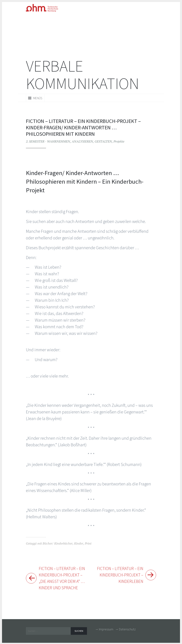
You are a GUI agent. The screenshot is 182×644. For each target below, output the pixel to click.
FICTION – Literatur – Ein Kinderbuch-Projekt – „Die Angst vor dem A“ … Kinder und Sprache (63, 579)
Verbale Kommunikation (82, 75)
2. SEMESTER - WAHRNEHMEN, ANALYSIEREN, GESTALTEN (69, 141)
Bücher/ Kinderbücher (58, 543)
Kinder (79, 543)
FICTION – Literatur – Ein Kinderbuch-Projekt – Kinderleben (119, 575)
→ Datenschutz (125, 630)
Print (88, 543)
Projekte (119, 141)
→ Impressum (104, 630)
